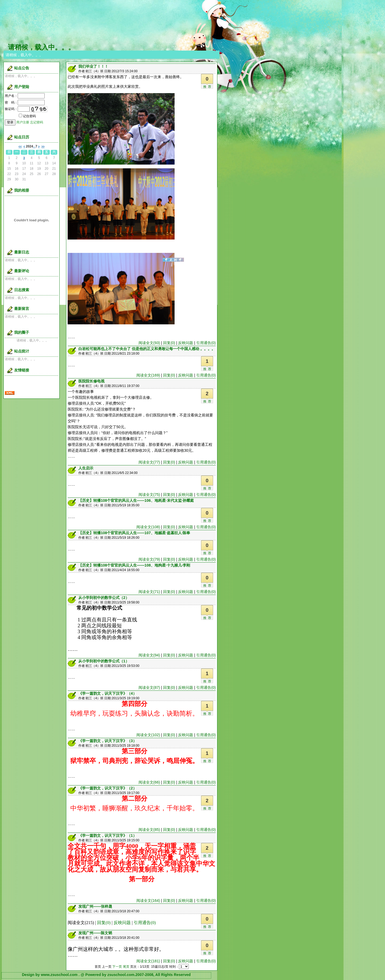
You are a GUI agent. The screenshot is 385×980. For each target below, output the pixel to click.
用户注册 (23, 122)
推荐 (208, 87)
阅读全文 (149, 343)
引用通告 (206, 343)
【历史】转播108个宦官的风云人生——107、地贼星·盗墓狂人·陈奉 (134, 533)
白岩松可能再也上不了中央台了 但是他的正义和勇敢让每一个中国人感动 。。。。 (147, 349)
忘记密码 (37, 122)
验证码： (17, 109)
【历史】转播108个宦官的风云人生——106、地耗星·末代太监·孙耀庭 (136, 500)
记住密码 (27, 116)
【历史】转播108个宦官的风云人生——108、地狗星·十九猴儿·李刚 (134, 565)
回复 (169, 343)
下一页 (117, 967)
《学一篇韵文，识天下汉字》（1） (107, 835)
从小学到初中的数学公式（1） (104, 661)
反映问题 (186, 343)
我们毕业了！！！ (93, 66)
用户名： (25, 96)
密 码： (25, 102)
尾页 (126, 967)
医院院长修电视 (91, 381)
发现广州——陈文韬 (95, 933)
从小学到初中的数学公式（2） (104, 598)
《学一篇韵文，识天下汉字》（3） (107, 741)
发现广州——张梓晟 (95, 906)
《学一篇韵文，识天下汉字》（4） (107, 693)
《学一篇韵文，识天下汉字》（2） (107, 788)
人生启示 (86, 468)
